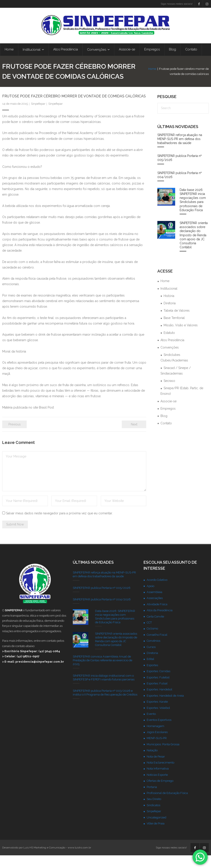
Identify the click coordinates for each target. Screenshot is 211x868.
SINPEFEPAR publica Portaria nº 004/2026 (180, 188)
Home (112, 79)
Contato (166, 436)
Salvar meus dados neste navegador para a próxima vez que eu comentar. (59, 526)
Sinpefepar (38, 117)
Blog (164, 429)
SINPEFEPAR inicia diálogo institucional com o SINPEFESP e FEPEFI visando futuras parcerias (104, 690)
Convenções (170, 360)
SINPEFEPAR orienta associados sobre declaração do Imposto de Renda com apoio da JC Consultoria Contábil (194, 248)
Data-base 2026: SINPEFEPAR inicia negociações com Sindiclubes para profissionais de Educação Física (193, 213)
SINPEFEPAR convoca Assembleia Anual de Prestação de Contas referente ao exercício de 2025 (102, 673)
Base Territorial (174, 331)
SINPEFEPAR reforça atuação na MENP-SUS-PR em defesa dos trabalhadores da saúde (180, 152)
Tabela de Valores (177, 323)
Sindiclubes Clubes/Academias (174, 370)
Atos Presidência (172, 353)
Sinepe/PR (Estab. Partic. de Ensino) (182, 404)
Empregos (168, 421)
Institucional (169, 301)
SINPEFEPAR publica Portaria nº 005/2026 (180, 170)
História (169, 309)
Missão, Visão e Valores (181, 338)
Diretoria (170, 316)
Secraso (169, 393)
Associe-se (168, 414)
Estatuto (169, 345)
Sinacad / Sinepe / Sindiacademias (176, 383)
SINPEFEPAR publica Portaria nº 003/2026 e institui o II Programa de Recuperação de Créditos (105, 706)
